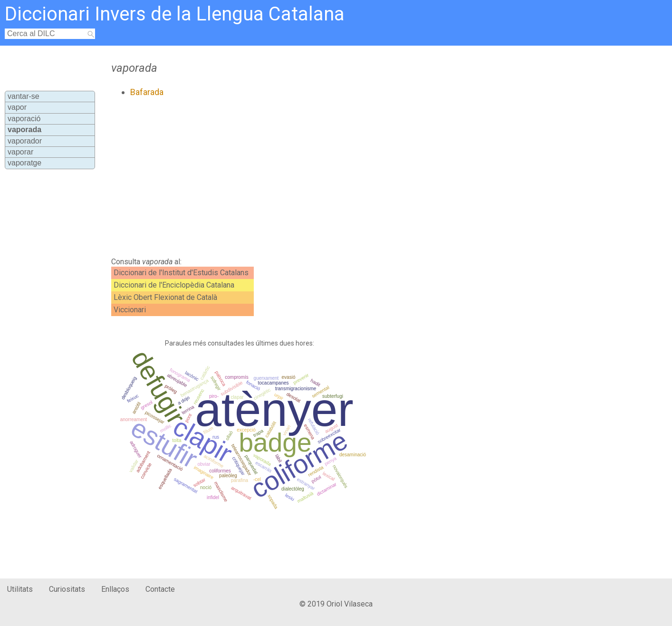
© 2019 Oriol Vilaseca (336, 604)
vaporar (20, 152)
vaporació (24, 119)
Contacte (160, 589)
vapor (17, 107)
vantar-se (24, 96)
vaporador (25, 141)
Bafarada (147, 92)
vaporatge (24, 163)
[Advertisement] (301, 177)
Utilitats (20, 589)
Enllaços (115, 589)
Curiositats (67, 589)
